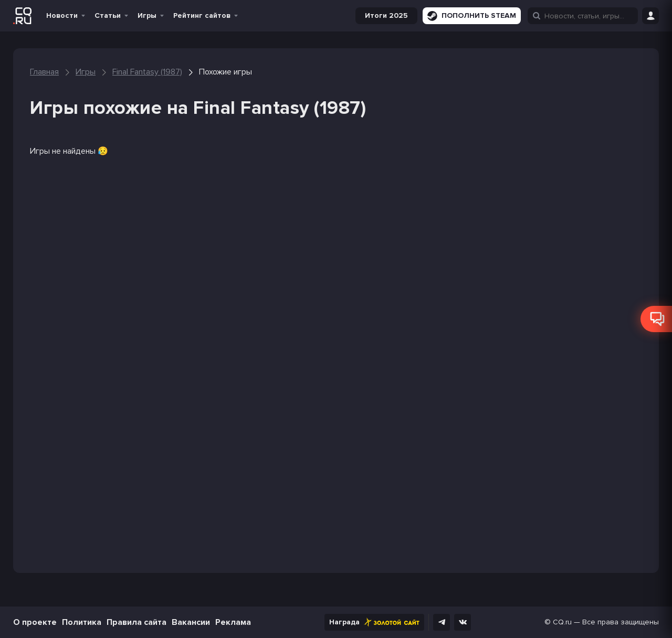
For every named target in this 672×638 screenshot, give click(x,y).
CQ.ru (562, 622)
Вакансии (191, 622)
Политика (82, 622)
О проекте (35, 622)
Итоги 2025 (386, 15)
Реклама (233, 622)
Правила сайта (136, 622)
